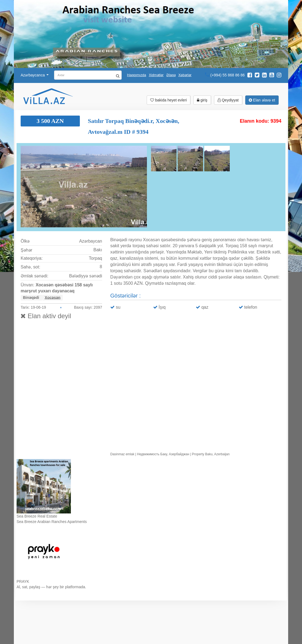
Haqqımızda (137, 75)
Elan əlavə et (262, 100)
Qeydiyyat (228, 100)
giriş (202, 100)
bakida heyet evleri (169, 100)
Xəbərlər (185, 75)
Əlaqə (171, 75)
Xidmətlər (156, 75)
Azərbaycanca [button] (35, 75)
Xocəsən (53, 297)
